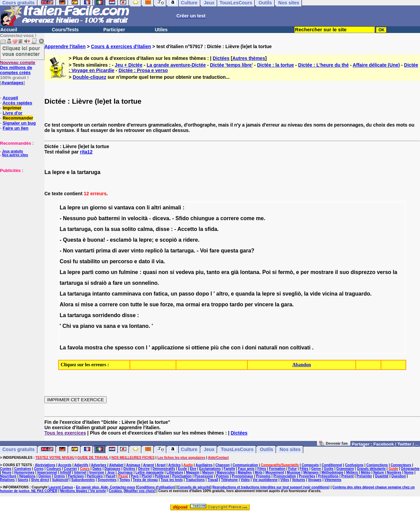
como (102, 272)
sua (115, 229)
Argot (161, 465)
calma (145, 229)
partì (88, 272)
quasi (150, 272)
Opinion (45, 476)
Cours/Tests (65, 30)
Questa (72, 240)
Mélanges (311, 472)
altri (156, 208)
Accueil (9, 30)
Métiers (352, 472)
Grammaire (345, 469)
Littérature (175, 472)
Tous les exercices (65, 433)
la (107, 229)
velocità (138, 218)
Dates (97, 469)
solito (129, 229)
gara (245, 251)
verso (384, 272)
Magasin (193, 472)
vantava (124, 208)
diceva (161, 218)
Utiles (161, 30)
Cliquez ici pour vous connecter (21, 51)
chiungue (202, 218)
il (153, 261)
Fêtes (304, 469)
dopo (202, 294)
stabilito (90, 261)
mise (87, 304)
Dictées (221, 58)
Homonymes (24, 472)
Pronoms (263, 476)
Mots (259, 472)
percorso (121, 261)
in (124, 218)
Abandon (302, 365)
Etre (193, 469)
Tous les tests (172, 480)
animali (172, 208)
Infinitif (66, 472)
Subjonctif (60, 480)
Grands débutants (371, 469)
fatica (161, 294)
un (85, 208)
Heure (7, 472)
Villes (285, 480)
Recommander (18, 118)
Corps (39, 469)
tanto (213, 272)
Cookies (115, 491)
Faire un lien (16, 128)
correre (230, 218)
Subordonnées (83, 480)
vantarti (85, 251)
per (305, 272)
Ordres (59, 476)
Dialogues (112, 469)
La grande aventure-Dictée (176, 65)
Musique (294, 472)
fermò (285, 272)
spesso (124, 348)
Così (65, 261)
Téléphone (230, 480)
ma (180, 304)
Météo (366, 472)
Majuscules (226, 472)
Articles (174, 465)
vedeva (185, 272)
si (110, 208)
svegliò (292, 294)
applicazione (168, 348)
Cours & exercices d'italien (121, 46)
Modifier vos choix (140, 491)
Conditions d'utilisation (156, 487)
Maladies (245, 472)
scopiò (168, 240)
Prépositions (328, 476)
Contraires (23, 469)
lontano (139, 326)
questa (230, 251)
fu (75, 261)
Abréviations (45, 465)
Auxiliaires (204, 465)
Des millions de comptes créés (18, 67)
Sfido (182, 218)
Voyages (315, 480)
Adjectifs (81, 465)
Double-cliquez (90, 77)
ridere (190, 240)
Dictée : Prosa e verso (143, 70)
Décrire (144, 469)
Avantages (12, 83)
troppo (220, 304)
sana (109, 326)
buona (95, 240)
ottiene (200, 348)
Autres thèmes (249, 58)
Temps (125, 480)
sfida (211, 229)
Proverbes (307, 476)
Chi (67, 326)
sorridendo (106, 315)
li (148, 208)
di (114, 251)
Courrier (71, 469)
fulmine (128, 272)
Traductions (195, 480)
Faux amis (246, 469)
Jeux (209, 449)
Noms (409, 472)
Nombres (394, 472)
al (341, 294)
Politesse (162, 476)
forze (167, 304)
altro (222, 294)
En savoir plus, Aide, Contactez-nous (106, 487)
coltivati (301, 348)
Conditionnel (332, 465)
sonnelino (145, 283)
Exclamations (210, 469)
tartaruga (79, 229)
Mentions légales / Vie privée (83, 491)
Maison (208, 472)
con (140, 208)
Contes (6, 469)
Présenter (364, 476)
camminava (126, 294)
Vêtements (333, 480)
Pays (135, 476)
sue (154, 304)
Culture (189, 449)
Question (399, 476)
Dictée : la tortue (276, 65)
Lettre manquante (150, 472)
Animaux (133, 465)
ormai (193, 304)
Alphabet (116, 465)
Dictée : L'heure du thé (323, 65)
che (109, 348)
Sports (23, 480)
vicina (330, 294)
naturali (268, 348)
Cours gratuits (19, 449)
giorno (98, 208)
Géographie (410, 469)
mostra (93, 348)
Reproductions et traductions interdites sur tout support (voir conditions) (271, 487)
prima (103, 251)
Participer (114, 30)
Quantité (382, 476)
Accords (65, 465)
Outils (267, 449)
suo (344, 272)
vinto (137, 251)
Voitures (298, 480)
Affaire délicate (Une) (376, 65)
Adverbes (99, 465)
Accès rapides (17, 103)
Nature (379, 472)
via (160, 261)
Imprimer (12, 108)
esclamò (121, 240)
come (247, 218)
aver (124, 251)
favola (75, 348)
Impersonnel (47, 472)
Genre (316, 469)
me (260, 218)
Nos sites (290, 449)
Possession (204, 476)
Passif (111, 476)
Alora (66, 304)
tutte (136, 304)
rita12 (86, 152)
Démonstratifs (164, 469)
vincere (264, 304)
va (76, 326)
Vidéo (245, 480)
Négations (27, 476)
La (63, 208)
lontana (250, 272)
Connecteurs (401, 465)
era (225, 272)
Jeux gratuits (12, 151)
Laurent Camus (61, 487)
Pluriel (147, 476)
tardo (236, 304)
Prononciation (285, 476)
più (215, 348)
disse (163, 229)
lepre (74, 208)
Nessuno (74, 218)
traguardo (358, 294)
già (235, 272)
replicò (154, 251)
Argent (148, 465)
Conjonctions (377, 465)
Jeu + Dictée (129, 65)
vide (315, 294)
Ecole (183, 469)
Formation (277, 469)
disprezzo (363, 272)
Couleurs (54, 469)
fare (214, 251)
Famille (230, 469)
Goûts (329, 469)
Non (68, 251)
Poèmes (222, 476)
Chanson (223, 465)
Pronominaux (242, 476)
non (163, 272)
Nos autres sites (15, 155)
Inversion (97, 472)
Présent (347, 476)
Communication (245, 465)
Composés (310, 465)
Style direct (40, 480)
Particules (95, 476)
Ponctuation (182, 476)
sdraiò (99, 283)
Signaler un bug (19, 123)
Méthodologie (332, 472)
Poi (266, 272)
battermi (109, 218)
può (92, 218)
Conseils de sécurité (194, 487)
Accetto (187, 229)
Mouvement (275, 472)
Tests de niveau (145, 480)
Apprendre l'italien (65, 46)
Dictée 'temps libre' (231, 65)
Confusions (354, 465)
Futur (292, 469)
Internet (80, 472)
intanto (101, 294)
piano (87, 326)
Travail (213, 480)
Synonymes (107, 480)
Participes (76, 476)
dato (144, 261)
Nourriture (8, 476)
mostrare (322, 272)
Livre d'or (13, 113)
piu (200, 272)
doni (251, 348)
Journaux (125, 472)
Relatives (7, 480)
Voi (204, 251)
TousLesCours (237, 449)
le (146, 304)
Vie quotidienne (265, 480)
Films (262, 469)
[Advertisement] (20, 207)
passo (186, 294)
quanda (245, 294)
